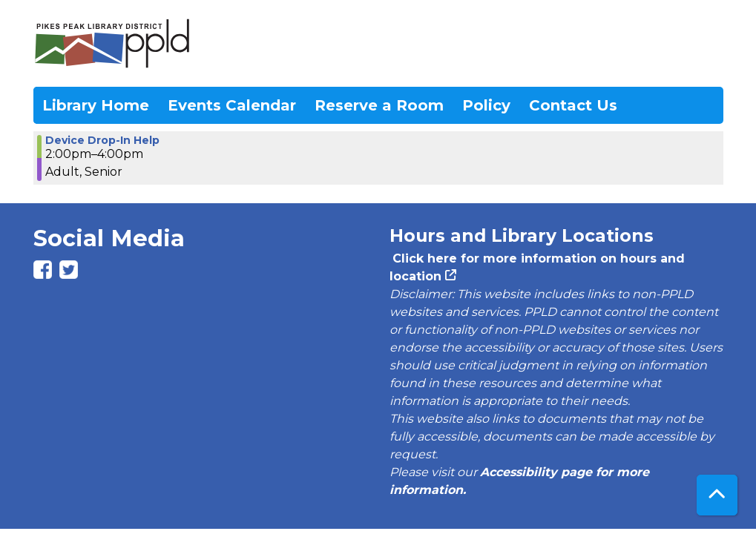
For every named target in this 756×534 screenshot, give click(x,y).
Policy (486, 105)
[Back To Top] (717, 495)
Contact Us (573, 105)
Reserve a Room (379, 105)
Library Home (96, 105)
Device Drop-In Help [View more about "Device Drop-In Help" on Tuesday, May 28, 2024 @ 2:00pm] (102, 140)
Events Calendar (232, 105)
